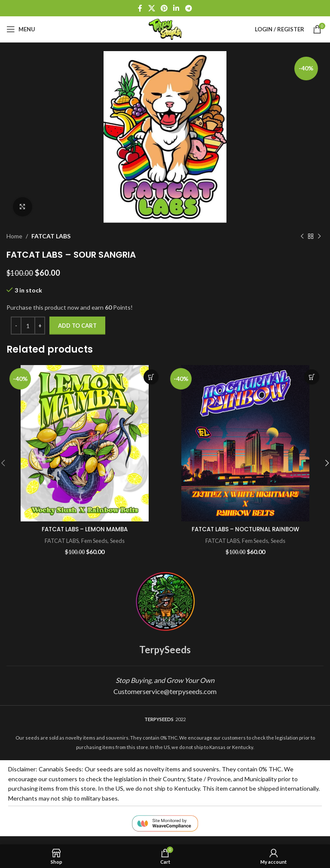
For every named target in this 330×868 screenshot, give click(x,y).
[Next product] (319, 236)
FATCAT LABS (51, 236)
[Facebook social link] (140, 8)
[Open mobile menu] (21, 29)
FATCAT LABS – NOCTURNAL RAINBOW (246, 529)
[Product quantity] (28, 326)
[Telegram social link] (188, 8)
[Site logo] (165, 29)
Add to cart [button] (151, 377)
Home (14, 236)
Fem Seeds (95, 541)
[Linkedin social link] (176, 8)
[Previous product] (302, 236)
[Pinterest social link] (164, 8)
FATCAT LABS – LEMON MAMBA (85, 529)
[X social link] (151, 8)
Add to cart (77, 326)
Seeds (119, 541)
